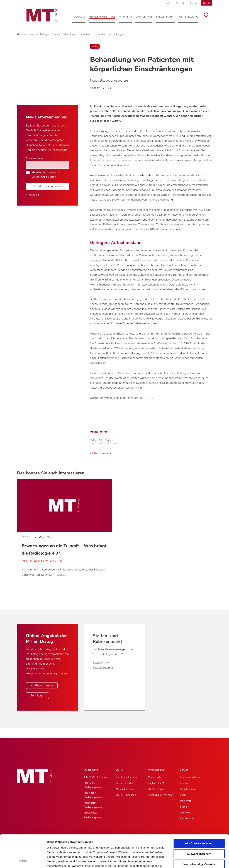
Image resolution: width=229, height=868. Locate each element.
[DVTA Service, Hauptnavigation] (146, 16)
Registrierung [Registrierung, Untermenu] (187, 789)
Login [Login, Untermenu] (183, 795)
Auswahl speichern (199, 823)
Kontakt (194, 3)
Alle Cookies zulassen (199, 813)
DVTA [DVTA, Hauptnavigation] (119, 770)
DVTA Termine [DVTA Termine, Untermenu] (156, 789)
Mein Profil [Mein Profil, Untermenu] (186, 801)
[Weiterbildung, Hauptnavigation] (191, 16)
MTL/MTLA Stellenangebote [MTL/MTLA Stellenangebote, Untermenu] (93, 795)
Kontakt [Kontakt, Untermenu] (184, 783)
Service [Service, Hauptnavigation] (184, 770)
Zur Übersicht (101, 453)
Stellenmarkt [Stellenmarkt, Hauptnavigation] (91, 770)
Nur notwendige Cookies (199, 834)
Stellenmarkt (101, 663)
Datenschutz (38, 177)
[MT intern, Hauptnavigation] (128, 16)
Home (21, 35)
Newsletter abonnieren (48, 186)
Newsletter (181, 3)
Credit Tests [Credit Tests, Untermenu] (155, 777)
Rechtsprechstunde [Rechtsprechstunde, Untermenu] (127, 777)
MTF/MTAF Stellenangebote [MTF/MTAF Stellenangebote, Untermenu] (93, 785)
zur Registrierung (42, 686)
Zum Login (37, 696)
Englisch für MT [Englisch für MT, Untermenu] (157, 783)
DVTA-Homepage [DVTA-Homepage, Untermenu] (126, 795)
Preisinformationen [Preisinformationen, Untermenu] (191, 777)
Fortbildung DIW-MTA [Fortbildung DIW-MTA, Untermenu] (160, 795)
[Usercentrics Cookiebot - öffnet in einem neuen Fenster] (23, 861)
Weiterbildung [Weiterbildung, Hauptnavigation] (156, 770)
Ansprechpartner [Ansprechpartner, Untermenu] (125, 783)
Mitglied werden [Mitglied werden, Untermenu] (125, 789)
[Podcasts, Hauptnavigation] (81, 16)
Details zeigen (190, 861)
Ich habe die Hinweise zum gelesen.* (46, 174)
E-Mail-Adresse (35, 158)
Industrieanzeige (103, 667)
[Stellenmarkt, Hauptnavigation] (168, 16)
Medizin (95, 46)
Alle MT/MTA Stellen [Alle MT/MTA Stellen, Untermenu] (95, 777)
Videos (169, 3)
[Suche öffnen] (208, 15)
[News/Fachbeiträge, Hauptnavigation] (105, 16)
